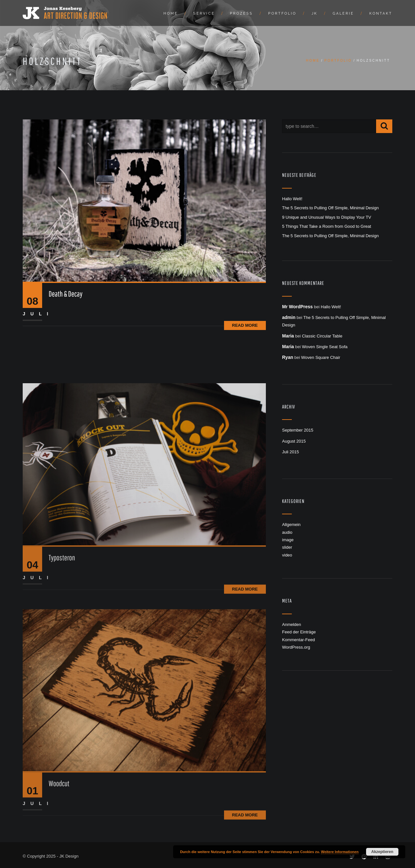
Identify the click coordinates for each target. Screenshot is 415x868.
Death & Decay (65, 294)
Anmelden (292, 624)
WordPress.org (296, 647)
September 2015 (298, 430)
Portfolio (282, 13)
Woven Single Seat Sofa (325, 347)
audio (287, 532)
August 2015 (294, 441)
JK (314, 13)
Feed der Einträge (299, 632)
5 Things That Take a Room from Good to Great (327, 226)
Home (171, 13)
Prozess (241, 13)
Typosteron (62, 614)
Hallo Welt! (292, 199)
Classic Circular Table (322, 336)
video (287, 555)
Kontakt (381, 13)
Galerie (343, 13)
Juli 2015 (290, 452)
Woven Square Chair (321, 357)
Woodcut (59, 840)
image (288, 540)
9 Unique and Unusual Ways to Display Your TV (327, 217)
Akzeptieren (382, 852)
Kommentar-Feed (298, 640)
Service (204, 13)
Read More (245, 325)
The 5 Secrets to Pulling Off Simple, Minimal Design (330, 208)
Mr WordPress (297, 307)
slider (287, 547)
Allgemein (291, 525)
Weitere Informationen (340, 852)
